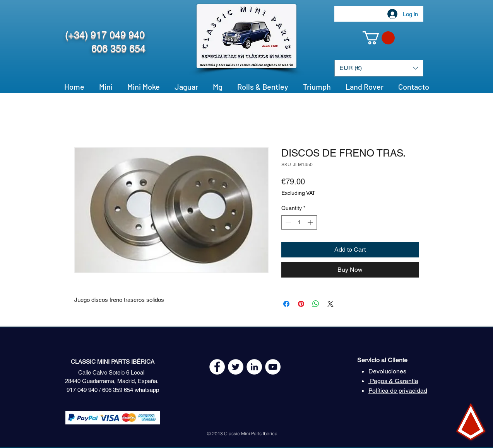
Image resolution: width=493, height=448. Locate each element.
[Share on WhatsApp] (316, 304)
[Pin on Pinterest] (301, 304)
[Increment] (311, 222)
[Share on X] (330, 304)
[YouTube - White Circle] (273, 367)
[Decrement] (287, 222)
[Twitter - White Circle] (236, 367)
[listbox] (379, 68)
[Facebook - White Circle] (217, 367)
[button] (379, 38)
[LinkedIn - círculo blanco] (254, 367)
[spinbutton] (299, 222)
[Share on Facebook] (286, 304)
